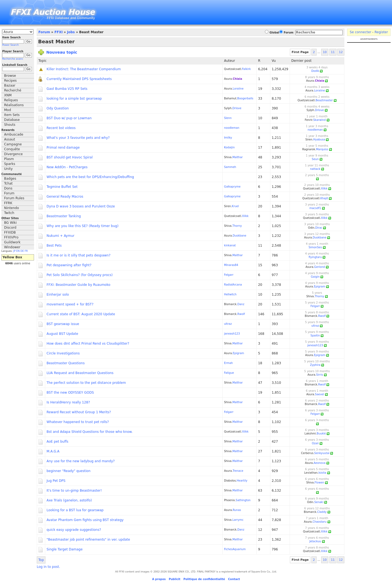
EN (18, 251)
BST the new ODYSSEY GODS (70, 393)
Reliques (11, 100)
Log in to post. (48, 567)
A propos (159, 579)
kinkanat (230, 245)
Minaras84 (231, 265)
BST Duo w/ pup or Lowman (69, 118)
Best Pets (54, 246)
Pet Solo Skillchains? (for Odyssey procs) (80, 275)
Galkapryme (232, 187)
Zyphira (315, 365)
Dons (8, 188)
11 (333, 52)
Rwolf (241, 314)
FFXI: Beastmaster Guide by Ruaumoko (78, 285)
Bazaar (10, 85)
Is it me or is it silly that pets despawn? (79, 255)
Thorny (237, 226)
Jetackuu (315, 541)
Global (274, 33)
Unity (8, 169)
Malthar (238, 157)
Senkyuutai (322, 453)
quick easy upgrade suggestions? (74, 530)
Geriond (320, 267)
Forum (9, 193)
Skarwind (319, 120)
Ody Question (58, 108)
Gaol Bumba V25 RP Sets (67, 89)
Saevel (319, 394)
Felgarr (229, 275)
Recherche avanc (13, 59)
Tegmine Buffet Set (62, 187)
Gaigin (315, 277)
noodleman (232, 128)
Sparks (10, 164)
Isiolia (322, 473)
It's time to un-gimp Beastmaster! (74, 491)
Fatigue (229, 373)
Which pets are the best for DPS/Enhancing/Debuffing (90, 177)
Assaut (10, 139)
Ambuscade (14, 134)
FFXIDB (10, 232)
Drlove (237, 108)
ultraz (228, 324)
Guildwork (12, 242)
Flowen (319, 483)
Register (381, 32)
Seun (315, 159)
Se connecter (361, 32)
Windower (12, 247)
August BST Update (62, 334)
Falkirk (246, 69)
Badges (10, 179)
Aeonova (319, 463)
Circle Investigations (63, 353)
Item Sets (12, 115)
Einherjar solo (58, 295)
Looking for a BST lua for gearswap (75, 510)
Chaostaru (319, 522)
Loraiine (238, 89)
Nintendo (12, 208)
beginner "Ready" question (68, 471)
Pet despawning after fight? (69, 265)
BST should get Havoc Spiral (70, 157)
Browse (10, 76)
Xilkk (324, 189)
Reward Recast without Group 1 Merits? (79, 412)
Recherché (13, 90)
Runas (237, 510)
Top (41, 560)
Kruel (235, 206)
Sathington (243, 500)
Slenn (228, 118)
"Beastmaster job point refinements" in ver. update (88, 540)
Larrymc (238, 520)
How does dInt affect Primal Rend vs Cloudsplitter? (88, 344)
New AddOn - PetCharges (67, 167)
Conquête (12, 149)
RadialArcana (233, 285)
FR (26, 251)
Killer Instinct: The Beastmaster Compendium (84, 69)
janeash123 (232, 334)
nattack (315, 169)
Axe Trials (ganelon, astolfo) (69, 500)
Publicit (175, 579)
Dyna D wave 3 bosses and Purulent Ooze (81, 206)
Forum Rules (14, 198)
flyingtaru (315, 257)
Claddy (322, 512)
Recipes (10, 81)
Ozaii (315, 443)
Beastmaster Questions (66, 363)
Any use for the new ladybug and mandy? (81, 461)
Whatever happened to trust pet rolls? (78, 422)
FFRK (8, 203)
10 (325, 52)
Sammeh (230, 167)
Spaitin (315, 336)
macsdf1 (315, 208)
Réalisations (14, 105)
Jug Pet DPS (56, 481)
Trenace (238, 471)
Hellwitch (230, 294)
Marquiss (322, 149)
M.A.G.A (53, 451)
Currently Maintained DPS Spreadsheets (79, 79)
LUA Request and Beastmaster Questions (80, 373)
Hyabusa (319, 140)
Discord (10, 228)
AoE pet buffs (57, 442)
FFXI (59, 32)
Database (12, 120)
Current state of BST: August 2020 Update (81, 314)
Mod (7, 110)
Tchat (8, 183)
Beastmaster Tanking (64, 216)
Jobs (71, 32)
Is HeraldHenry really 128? (68, 402)
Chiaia (238, 79)
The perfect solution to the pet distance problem (86, 383)
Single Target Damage (65, 549)
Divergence (13, 154)
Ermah (228, 363)
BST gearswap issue (63, 324)
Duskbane (240, 236)
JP (14, 251)
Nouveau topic (62, 52)
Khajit (324, 198)
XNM (8, 95)
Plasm (9, 159)
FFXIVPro (11, 237)
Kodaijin (229, 147)
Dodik (315, 71)
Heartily (242, 481)
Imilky (228, 138)
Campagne (13, 144)
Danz (241, 304)
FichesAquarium (235, 549)
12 (341, 52)
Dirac (319, 228)
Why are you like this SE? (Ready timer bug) (82, 226)
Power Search (10, 45)
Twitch (9, 213)
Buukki (321, 434)
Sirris (319, 375)
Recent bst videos (61, 128)
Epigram (320, 287)
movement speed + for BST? (70, 304)
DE (22, 251)
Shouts (10, 125)
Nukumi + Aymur (60, 236)
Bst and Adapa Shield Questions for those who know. (90, 432)
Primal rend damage (63, 148)
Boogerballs (245, 98)
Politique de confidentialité (204, 579)
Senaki (319, 502)
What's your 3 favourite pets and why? (78, 138)
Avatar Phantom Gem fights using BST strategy (85, 520)
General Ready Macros (65, 197)
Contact (234, 579)
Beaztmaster (324, 100)
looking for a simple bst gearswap (74, 99)
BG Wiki (10, 223)
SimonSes (315, 247)
